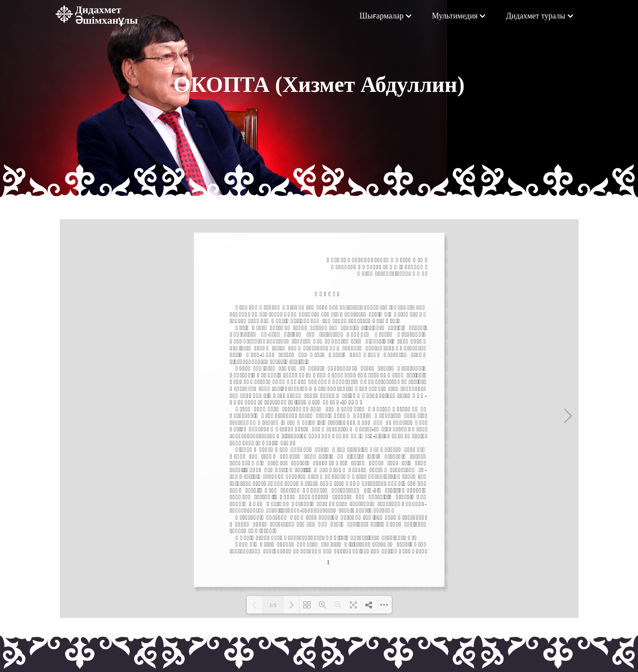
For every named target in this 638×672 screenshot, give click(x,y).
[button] (386, 16)
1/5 (273, 605)
